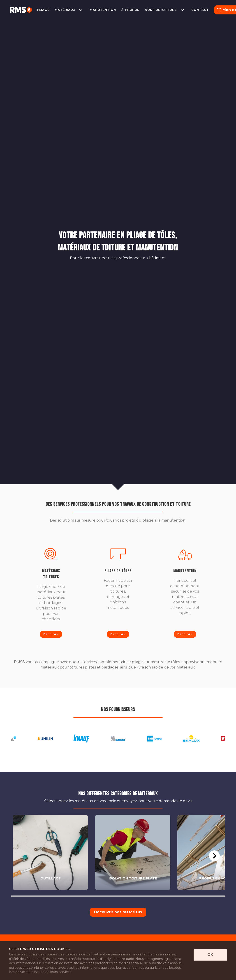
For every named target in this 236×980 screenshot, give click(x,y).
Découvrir (51, 634)
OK (210, 955)
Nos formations (161, 10)
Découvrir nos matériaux (118, 912)
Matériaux (65, 10)
